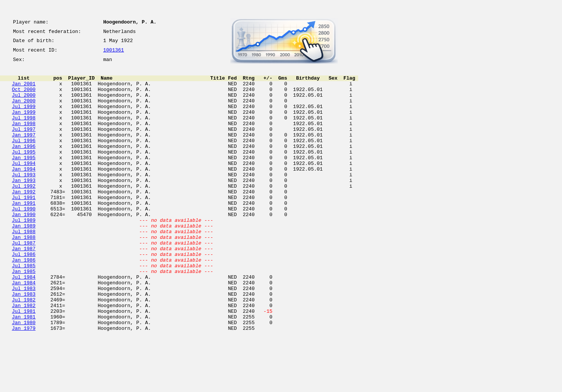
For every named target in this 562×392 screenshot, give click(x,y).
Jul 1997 (24, 145)
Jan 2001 (24, 90)
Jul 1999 (24, 118)
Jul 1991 (24, 227)
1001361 (114, 54)
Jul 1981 (24, 363)
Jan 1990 (24, 247)
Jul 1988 (24, 268)
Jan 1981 (24, 370)
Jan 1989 (24, 261)
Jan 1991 (24, 234)
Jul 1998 (24, 131)
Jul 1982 (24, 350)
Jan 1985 (24, 315)
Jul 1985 (24, 309)
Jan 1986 (24, 302)
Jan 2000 (24, 111)
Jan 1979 (24, 384)
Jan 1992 (24, 220)
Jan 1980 (24, 377)
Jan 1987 (24, 288)
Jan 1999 (24, 124)
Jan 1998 (24, 138)
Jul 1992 (24, 213)
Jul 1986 (24, 295)
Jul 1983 (24, 336)
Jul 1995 (24, 172)
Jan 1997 (24, 152)
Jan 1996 (24, 165)
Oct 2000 (24, 97)
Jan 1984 (24, 329)
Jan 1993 (24, 206)
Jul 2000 (24, 104)
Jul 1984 (24, 322)
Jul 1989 (24, 254)
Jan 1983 (24, 343)
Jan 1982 (24, 356)
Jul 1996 (24, 158)
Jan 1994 (24, 193)
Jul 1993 (24, 199)
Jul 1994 (24, 186)
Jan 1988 (24, 274)
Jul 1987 (24, 281)
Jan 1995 (24, 179)
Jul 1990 (24, 240)
